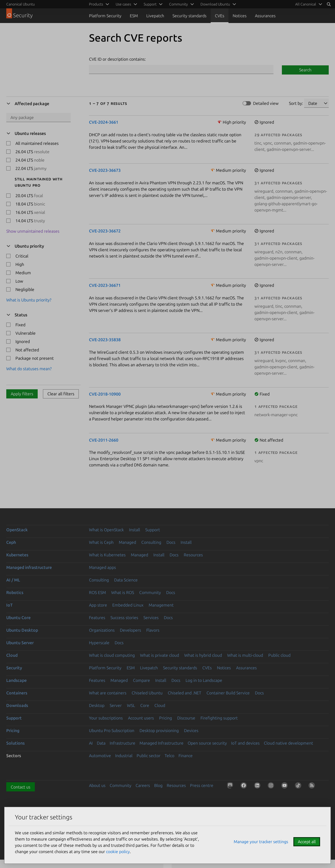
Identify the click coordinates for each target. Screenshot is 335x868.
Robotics (15, 592)
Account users (141, 718)
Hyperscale (99, 643)
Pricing (166, 718)
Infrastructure (122, 743)
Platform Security (105, 16)
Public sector (149, 756)
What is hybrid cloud (203, 655)
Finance (186, 756)
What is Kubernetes (107, 555)
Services (151, 618)
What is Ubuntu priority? (29, 300)
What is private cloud (160, 655)
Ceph (11, 542)
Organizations (102, 630)
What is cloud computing (112, 655)
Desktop (97, 705)
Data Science (126, 580)
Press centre (202, 785)
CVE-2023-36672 (105, 231)
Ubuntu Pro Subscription (112, 730)
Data (101, 743)
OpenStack (17, 530)
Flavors (153, 630)
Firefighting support (219, 718)
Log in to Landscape (204, 680)
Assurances (265, 16)
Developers (130, 630)
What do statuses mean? (29, 369)
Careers (143, 785)
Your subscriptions (106, 718)
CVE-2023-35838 (105, 340)
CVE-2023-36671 (105, 285)
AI (91, 743)
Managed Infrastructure (161, 743)
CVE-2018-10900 (105, 394)
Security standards (189, 16)
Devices (191, 730)
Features (97, 618)
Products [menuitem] (96, 4)
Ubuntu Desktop (22, 630)
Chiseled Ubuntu (147, 693)
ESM (134, 16)
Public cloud (279, 655)
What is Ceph (101, 542)
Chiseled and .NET (185, 693)
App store (98, 605)
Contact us (21, 787)
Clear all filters (61, 394)
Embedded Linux (128, 605)
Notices (240, 16)
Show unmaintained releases (33, 231)
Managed (127, 542)
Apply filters (22, 394)
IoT (9, 605)
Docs (171, 542)
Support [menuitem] (150, 4)
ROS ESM (97, 592)
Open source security (207, 743)
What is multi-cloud (245, 655)
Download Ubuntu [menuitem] (215, 4)
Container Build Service (228, 693)
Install (135, 530)
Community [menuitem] (178, 4)
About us (97, 785)
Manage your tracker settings (261, 842)
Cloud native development (288, 743)
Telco (169, 756)
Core (145, 705)
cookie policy (118, 852)
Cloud (12, 655)
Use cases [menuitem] (123, 4)
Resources (193, 555)
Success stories (124, 618)
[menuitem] (308, 4)
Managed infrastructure (29, 567)
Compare (141, 680)
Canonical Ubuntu (21, 4)
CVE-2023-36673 (105, 170)
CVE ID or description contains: (117, 59)
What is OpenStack (106, 530)
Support (153, 530)
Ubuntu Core (18, 618)
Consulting (151, 542)
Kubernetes (17, 555)
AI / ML (13, 580)
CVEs (220, 16)
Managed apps (102, 567)
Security (14, 668)
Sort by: (296, 103)
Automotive (100, 756)
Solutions (15, 743)
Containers (17, 693)
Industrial (124, 756)
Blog (158, 785)
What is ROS (123, 592)
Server (116, 705)
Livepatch (155, 16)
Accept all (307, 842)
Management (161, 605)
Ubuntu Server (20, 643)
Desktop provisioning (159, 730)
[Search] (329, 4)
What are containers (108, 693)
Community (150, 592)
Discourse (186, 718)
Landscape (16, 680)
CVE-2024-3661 (104, 122)
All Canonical (306, 4)
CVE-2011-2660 (104, 440)
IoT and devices (245, 743)
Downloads (17, 705)
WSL (131, 705)
